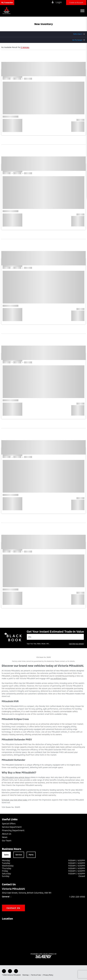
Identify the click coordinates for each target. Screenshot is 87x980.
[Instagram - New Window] (16, 971)
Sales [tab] (6, 855)
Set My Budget (77, 40)
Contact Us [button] (13, 908)
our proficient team (59, 678)
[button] (7, 2)
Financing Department (13, 830)
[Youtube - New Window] (10, 971)
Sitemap (26, 975)
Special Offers (9, 823)
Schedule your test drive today (15, 800)
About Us (7, 834)
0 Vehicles (25, 47)
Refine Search (78, 34)
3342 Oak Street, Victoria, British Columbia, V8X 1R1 (28, 893)
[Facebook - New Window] (4, 971)
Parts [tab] (31, 855)
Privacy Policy (48, 975)
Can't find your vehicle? (76, 644)
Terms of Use (36, 975)
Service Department (12, 827)
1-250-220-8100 (77, 897)
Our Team (7, 840)
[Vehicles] (55, 637)
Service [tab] (19, 855)
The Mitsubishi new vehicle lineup (16, 777)
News (5, 837)
